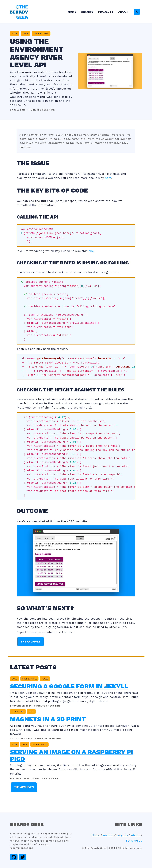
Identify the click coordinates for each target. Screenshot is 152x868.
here (108, 178)
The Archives (31, 642)
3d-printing (18, 712)
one (91, 251)
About (123, 12)
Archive (87, 12)
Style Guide (134, 841)
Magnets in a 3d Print (48, 719)
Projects (106, 12)
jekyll (45, 679)
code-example (41, 33)
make (14, 33)
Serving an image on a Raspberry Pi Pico (72, 755)
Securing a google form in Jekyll (69, 686)
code (26, 33)
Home (72, 12)
